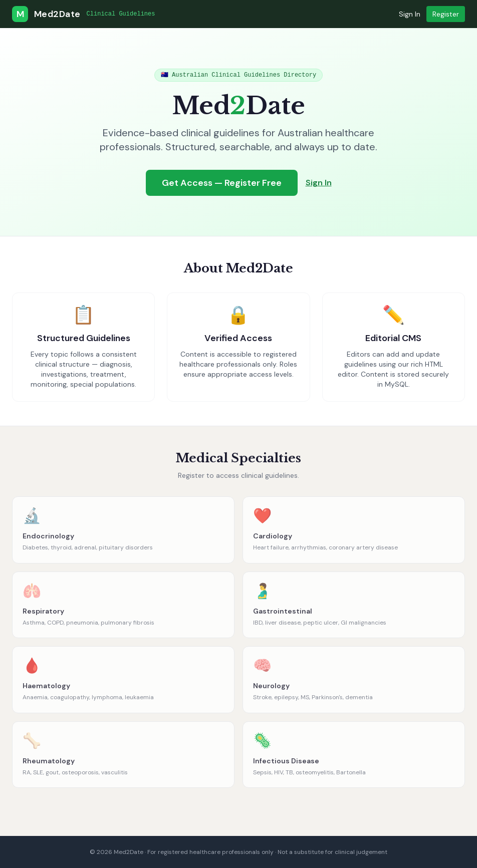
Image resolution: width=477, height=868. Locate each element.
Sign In (410, 14)
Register (446, 14)
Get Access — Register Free (222, 183)
